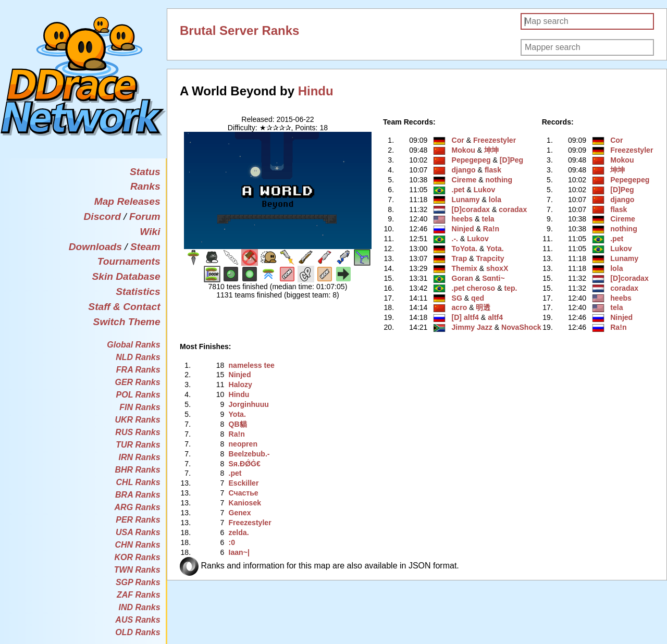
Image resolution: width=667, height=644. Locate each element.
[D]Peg (511, 160)
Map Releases (127, 201)
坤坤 (491, 150)
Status (145, 172)
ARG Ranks (138, 507)
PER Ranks (138, 520)
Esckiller (243, 483)
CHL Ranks (138, 482)
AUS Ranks (138, 620)
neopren (243, 444)
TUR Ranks (138, 445)
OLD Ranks (138, 632)
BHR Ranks (137, 470)
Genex (239, 513)
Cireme (464, 180)
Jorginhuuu (248, 404)
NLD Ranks (138, 357)
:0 (232, 542)
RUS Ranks (138, 432)
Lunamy (466, 200)
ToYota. (465, 249)
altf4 (495, 317)
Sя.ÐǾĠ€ (244, 464)
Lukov (484, 190)
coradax (513, 209)
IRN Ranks (140, 457)
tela (488, 219)
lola (495, 200)
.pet (458, 190)
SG (457, 298)
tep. (510, 288)
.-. (455, 239)
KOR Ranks (138, 557)
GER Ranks (137, 382)
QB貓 (237, 424)
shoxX (497, 268)
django (464, 170)
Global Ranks (133, 345)
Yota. (495, 249)
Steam (145, 247)
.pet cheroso (474, 288)
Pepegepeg (471, 160)
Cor (458, 140)
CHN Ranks (137, 545)
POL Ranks (138, 395)
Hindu (316, 91)
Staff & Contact (124, 307)
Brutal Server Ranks (239, 30)
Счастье (243, 493)
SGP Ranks (138, 582)
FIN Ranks (140, 407)
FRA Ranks (138, 370)
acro (460, 307)
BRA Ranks (138, 495)
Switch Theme (127, 322)
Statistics (138, 292)
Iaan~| (239, 552)
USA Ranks (138, 532)
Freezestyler (495, 140)
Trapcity (490, 258)
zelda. (238, 532)
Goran (462, 278)
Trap (460, 258)
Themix (465, 268)
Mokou (464, 150)
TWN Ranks (137, 570)
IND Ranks (140, 607)
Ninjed (463, 229)
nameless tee (251, 365)
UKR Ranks (137, 420)
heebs (462, 219)
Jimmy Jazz (472, 327)
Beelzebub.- (249, 454)
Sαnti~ (493, 278)
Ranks (145, 186)
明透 (483, 307)
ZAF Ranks (139, 595)
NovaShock (521, 327)
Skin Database (126, 276)
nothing (499, 180)
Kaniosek (245, 503)
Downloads (95, 247)
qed (478, 298)
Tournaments (129, 261)
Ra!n (491, 229)
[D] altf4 (465, 317)
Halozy (240, 385)
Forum (145, 216)
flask (493, 170)
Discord (102, 216)
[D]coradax (471, 209)
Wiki (150, 232)
